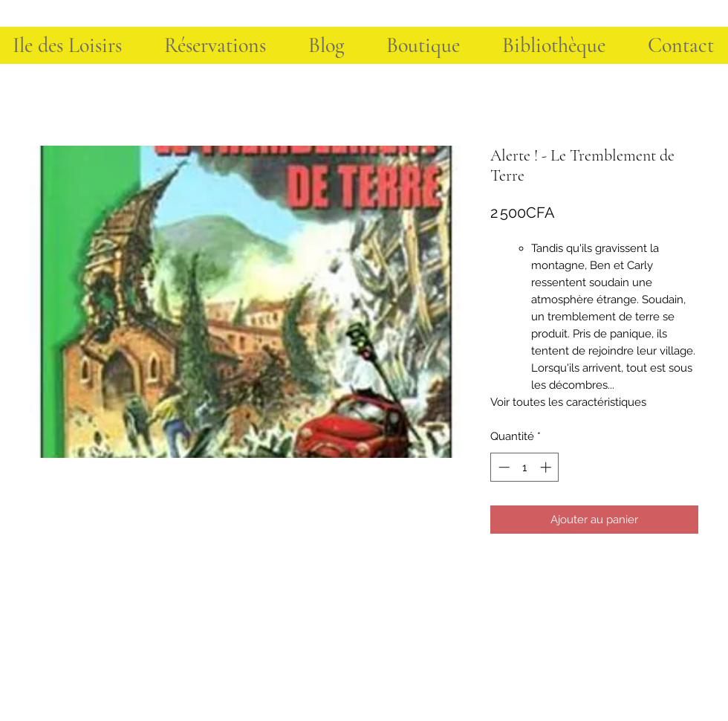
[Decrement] (503, 467)
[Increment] (547, 467)
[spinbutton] (525, 467)
